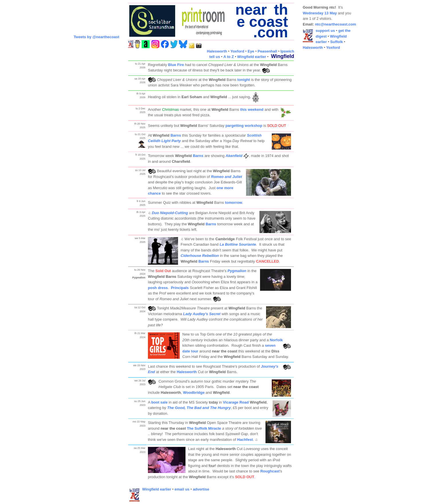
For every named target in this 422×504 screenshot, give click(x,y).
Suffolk (337, 42)
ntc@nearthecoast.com (336, 24)
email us (182, 489)
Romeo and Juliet (226, 177)
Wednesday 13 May (320, 13)
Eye (251, 51)
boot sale (160, 402)
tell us (215, 57)
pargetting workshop (244, 126)
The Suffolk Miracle (204, 428)
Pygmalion (237, 271)
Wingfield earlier (252, 57)
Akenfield (234, 156)
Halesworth (217, 51)
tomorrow (234, 202)
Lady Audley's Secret (202, 314)
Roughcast (270, 471)
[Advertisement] (326, 141)
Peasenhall (267, 51)
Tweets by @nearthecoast (96, 37)
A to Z (228, 57)
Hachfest (245, 440)
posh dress (158, 288)
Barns (176, 135)
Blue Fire (176, 65)
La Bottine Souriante (238, 244)
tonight (244, 80)
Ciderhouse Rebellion (200, 256)
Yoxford (237, 51)
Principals (180, 288)
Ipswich (287, 51)
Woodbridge (194, 392)
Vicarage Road (236, 402)
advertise (201, 489)
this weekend (252, 109)
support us (325, 31)
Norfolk (276, 340)
